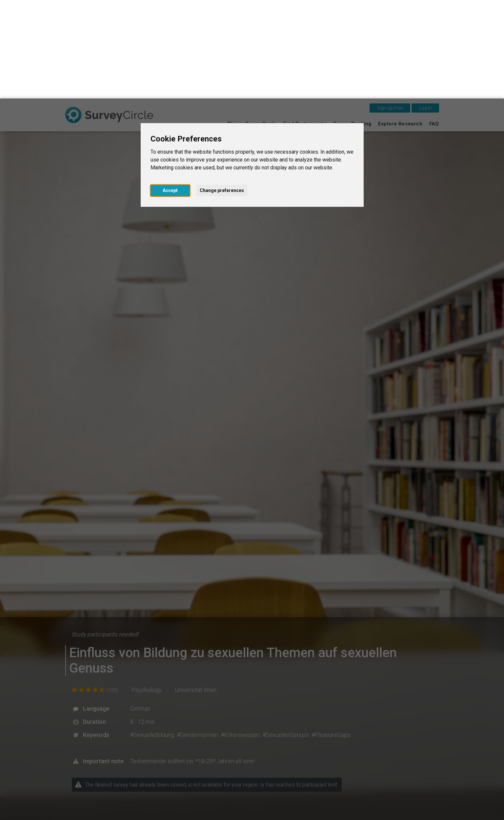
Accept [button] (170, 92)
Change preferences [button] (222, 92)
